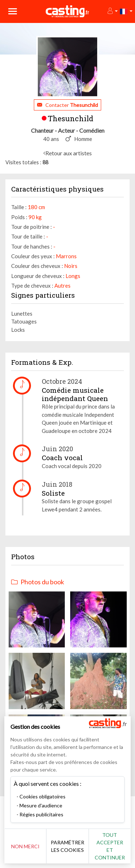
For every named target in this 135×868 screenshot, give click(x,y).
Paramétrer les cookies (67, 846)
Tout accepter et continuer (110, 846)
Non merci (25, 846)
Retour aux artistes (69, 153)
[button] (112, 11)
